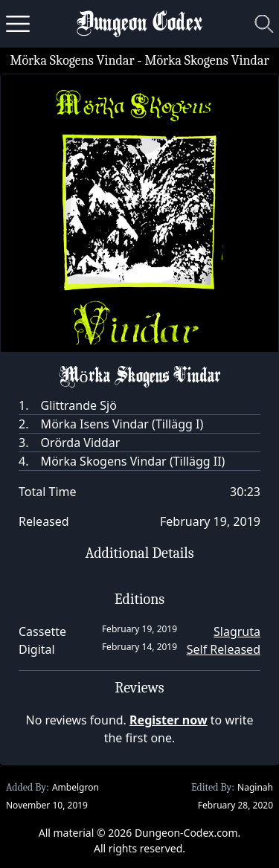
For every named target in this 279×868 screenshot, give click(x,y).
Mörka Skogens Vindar (72, 61)
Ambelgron (76, 787)
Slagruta (237, 631)
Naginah (255, 787)
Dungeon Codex (139, 24)
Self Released (224, 649)
